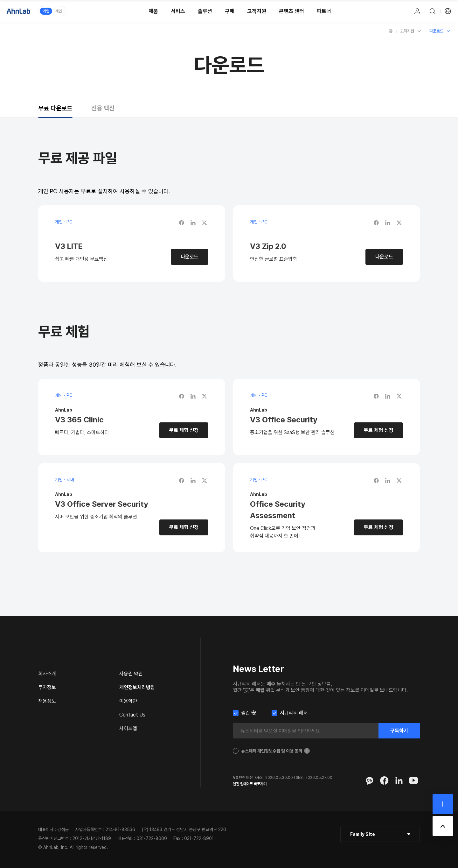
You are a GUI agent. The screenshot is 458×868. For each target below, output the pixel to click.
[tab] (55, 108)
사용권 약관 (131, 674)
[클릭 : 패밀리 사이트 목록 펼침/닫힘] (380, 834)
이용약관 (128, 701)
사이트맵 (128, 728)
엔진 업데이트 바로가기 (250, 784)
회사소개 (47, 674)
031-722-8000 (152, 838)
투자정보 (47, 687)
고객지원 (407, 31)
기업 (46, 11)
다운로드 (436, 31)
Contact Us (132, 715)
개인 (59, 11)
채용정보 (47, 701)
